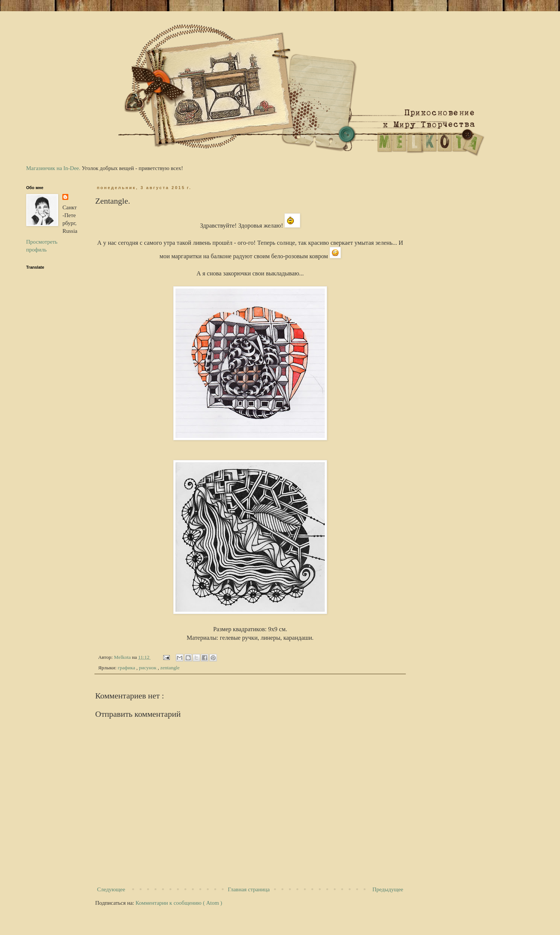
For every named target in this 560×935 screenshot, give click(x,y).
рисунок (148, 668)
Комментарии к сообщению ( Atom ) (179, 903)
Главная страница (249, 889)
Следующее (111, 889)
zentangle (170, 668)
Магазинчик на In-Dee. (53, 168)
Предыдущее (388, 889)
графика (127, 668)
